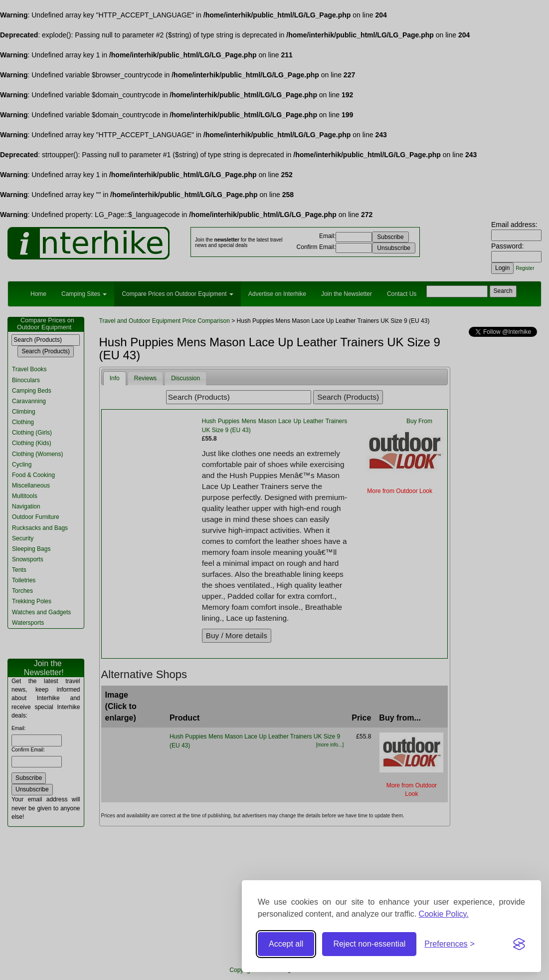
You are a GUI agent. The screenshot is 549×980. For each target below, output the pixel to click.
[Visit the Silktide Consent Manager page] (519, 944)
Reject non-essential (369, 944)
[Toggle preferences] (450, 944)
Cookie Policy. (444, 914)
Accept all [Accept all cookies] (286, 944)
